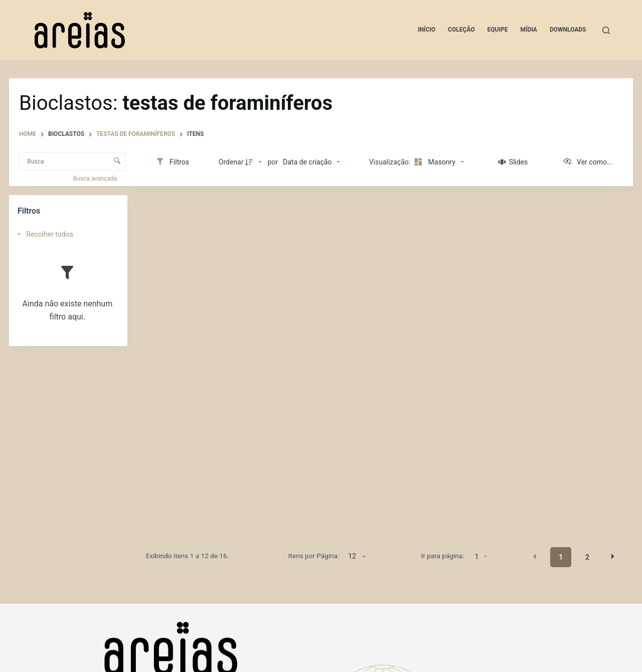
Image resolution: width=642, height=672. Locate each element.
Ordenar (231, 162)
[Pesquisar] (606, 30)
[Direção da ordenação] (255, 162)
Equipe (498, 30)
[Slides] (513, 162)
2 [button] (587, 557)
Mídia (529, 30)
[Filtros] (172, 162)
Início (427, 30)
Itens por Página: (314, 556)
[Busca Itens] (72, 161)
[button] (535, 557)
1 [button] (561, 557)
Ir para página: (443, 556)
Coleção (461, 30)
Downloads (568, 30)
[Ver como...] (588, 162)
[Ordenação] (311, 162)
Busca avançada (96, 179)
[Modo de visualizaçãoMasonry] (438, 162)
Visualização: (391, 162)
